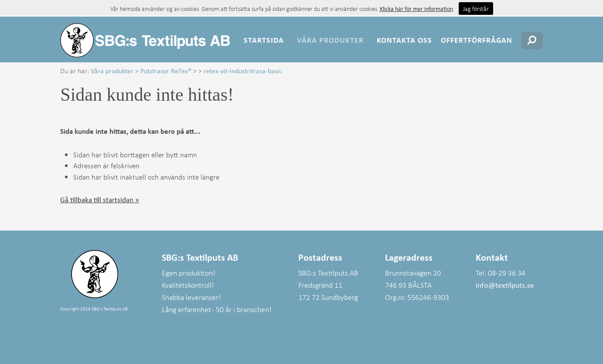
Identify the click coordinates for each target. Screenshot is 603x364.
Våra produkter (330, 40)
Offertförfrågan (477, 40)
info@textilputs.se (505, 285)
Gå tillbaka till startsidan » (100, 199)
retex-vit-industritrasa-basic (243, 71)
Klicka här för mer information (416, 9)
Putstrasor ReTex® (166, 71)
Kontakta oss (404, 40)
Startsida (264, 40)
